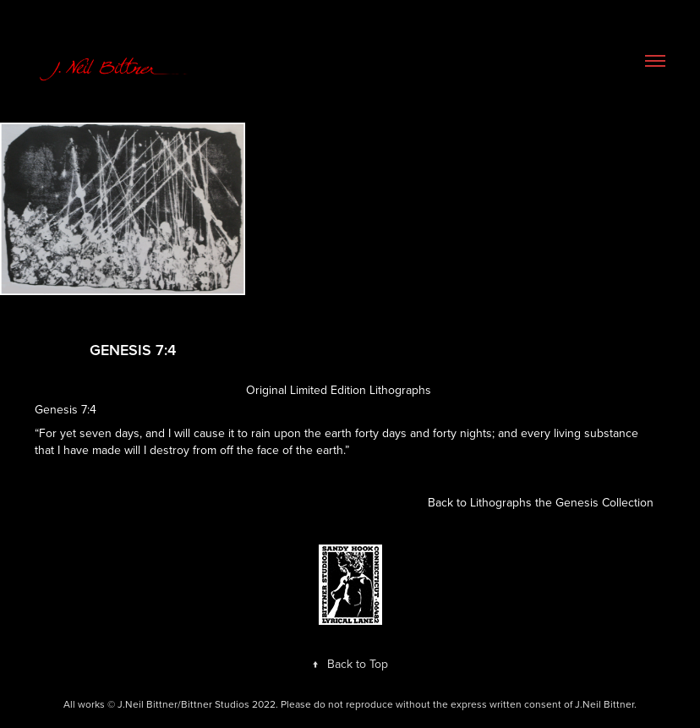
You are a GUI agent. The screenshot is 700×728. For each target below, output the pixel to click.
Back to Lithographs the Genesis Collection (541, 502)
